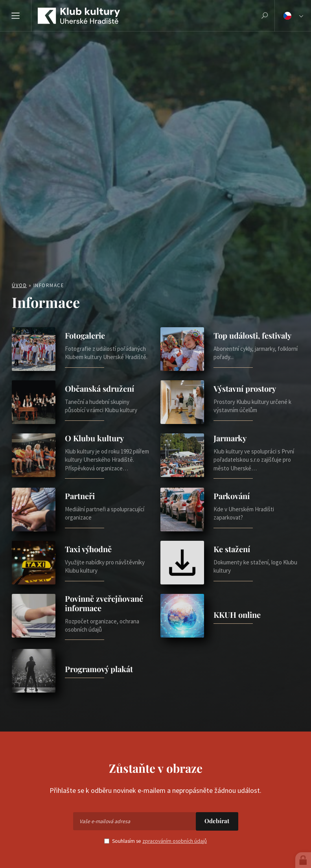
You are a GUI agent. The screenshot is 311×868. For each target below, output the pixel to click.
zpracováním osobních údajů (175, 841)
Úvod (19, 285)
